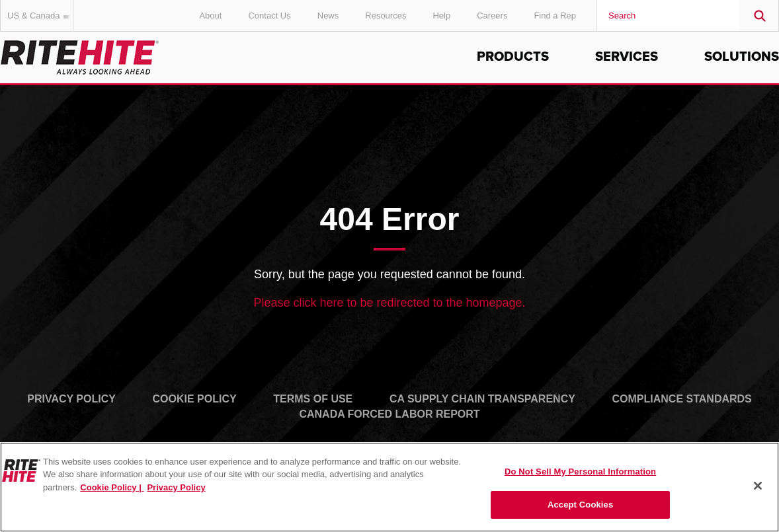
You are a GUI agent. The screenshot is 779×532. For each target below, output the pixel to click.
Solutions (742, 57)
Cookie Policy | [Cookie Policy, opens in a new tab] (112, 487)
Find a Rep (555, 16)
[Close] (758, 486)
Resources (386, 16)
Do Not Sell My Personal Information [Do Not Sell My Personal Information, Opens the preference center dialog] (580, 472)
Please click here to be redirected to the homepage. (389, 303)
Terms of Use (313, 399)
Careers (492, 16)
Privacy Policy (71, 399)
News (328, 16)
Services (627, 57)
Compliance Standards (682, 399)
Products (513, 57)
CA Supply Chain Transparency (482, 399)
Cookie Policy (195, 399)
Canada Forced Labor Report (389, 414)
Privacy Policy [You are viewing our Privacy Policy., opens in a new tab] (176, 487)
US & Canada (40, 16)
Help (441, 16)
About (210, 16)
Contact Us (269, 16)
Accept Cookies (580, 505)
